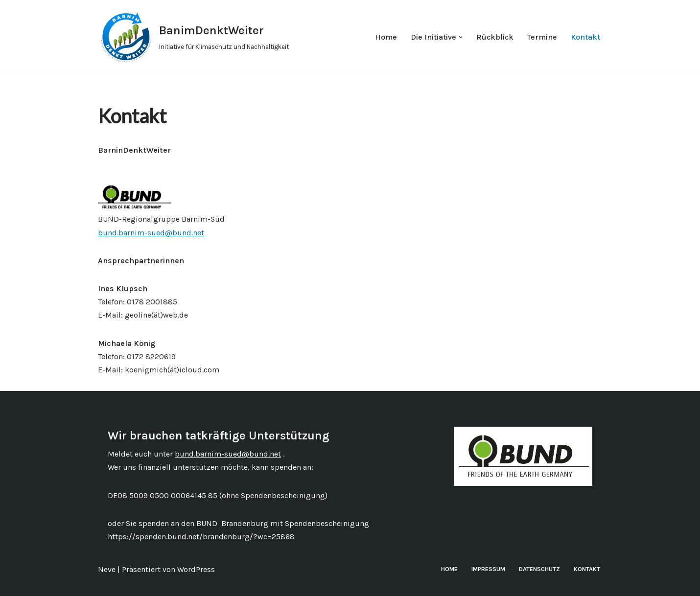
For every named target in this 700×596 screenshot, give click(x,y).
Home (386, 37)
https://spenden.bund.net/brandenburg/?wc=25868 (201, 537)
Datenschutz (539, 569)
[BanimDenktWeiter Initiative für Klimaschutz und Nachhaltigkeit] (193, 37)
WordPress (196, 569)
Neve (107, 569)
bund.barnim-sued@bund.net (151, 233)
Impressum (488, 569)
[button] (461, 37)
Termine (542, 37)
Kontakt (585, 37)
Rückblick (495, 37)
